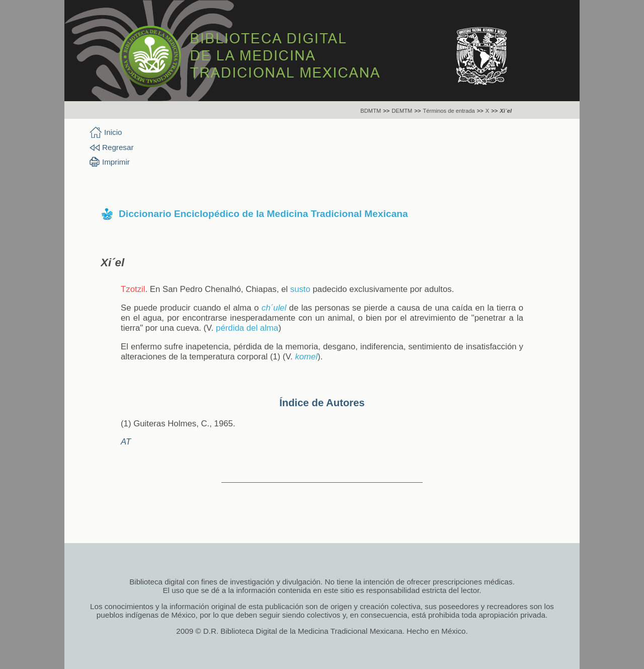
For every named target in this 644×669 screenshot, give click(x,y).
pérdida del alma (247, 328)
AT (126, 442)
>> (386, 111)
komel (306, 357)
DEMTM (402, 111)
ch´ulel (274, 308)
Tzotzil (133, 289)
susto (300, 289)
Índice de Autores (322, 403)
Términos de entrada (449, 111)
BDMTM (371, 111)
